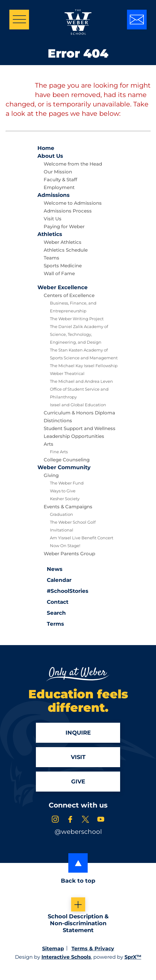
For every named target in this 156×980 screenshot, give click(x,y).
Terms (51, 623)
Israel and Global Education (78, 405)
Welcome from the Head (73, 164)
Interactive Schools (66, 957)
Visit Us (53, 219)
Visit (78, 757)
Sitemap (53, 949)
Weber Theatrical (67, 373)
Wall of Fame (59, 273)
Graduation (61, 514)
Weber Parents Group (69, 554)
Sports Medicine (63, 266)
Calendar (54, 580)
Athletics (50, 234)
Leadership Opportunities (74, 436)
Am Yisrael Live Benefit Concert (82, 538)
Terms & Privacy (93, 949)
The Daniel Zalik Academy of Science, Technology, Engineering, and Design (79, 334)
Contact (53, 602)
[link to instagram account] (55, 820)
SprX (133, 957)
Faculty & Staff (60, 180)
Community (64, 467)
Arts (49, 444)
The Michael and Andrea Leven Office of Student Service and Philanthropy (81, 389)
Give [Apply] (78, 782)
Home (46, 148)
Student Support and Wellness (80, 428)
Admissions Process (68, 211)
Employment (59, 187)
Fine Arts (59, 452)
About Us (50, 156)
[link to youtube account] (101, 820)
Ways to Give (63, 491)
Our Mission (58, 172)
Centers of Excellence (69, 295)
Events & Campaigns (68, 507)
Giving (51, 475)
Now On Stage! (65, 546)
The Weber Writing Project (77, 319)
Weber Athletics (63, 242)
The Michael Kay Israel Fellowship (84, 366)
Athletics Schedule (66, 250)
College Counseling (67, 460)
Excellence (63, 287)
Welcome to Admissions (73, 203)
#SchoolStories (63, 591)
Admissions (54, 195)
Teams (51, 258)
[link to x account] (85, 820)
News (50, 568)
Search (52, 612)
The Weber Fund (67, 483)
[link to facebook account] (70, 820)
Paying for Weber (64, 226)
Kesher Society (65, 499)
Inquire (78, 733)
